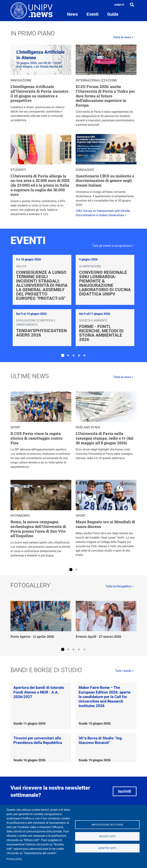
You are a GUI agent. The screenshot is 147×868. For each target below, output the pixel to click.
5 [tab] (84, 356)
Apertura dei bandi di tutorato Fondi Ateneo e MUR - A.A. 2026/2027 (39, 692)
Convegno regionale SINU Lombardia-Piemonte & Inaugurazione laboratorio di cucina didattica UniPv (105, 283)
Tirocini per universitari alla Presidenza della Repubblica (38, 740)
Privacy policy (14, 859)
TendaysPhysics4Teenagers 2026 (41, 333)
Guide (113, 14)
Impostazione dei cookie (107, 825)
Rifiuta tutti (107, 836)
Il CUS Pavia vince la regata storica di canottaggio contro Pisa (37, 438)
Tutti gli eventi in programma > (113, 246)
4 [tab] (79, 356)
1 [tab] (63, 356)
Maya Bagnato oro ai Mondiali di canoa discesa (105, 524)
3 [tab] (73, 356)
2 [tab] (68, 356)
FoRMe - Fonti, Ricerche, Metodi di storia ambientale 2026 (101, 333)
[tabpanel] (73, 301)
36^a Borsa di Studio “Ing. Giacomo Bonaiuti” (101, 740)
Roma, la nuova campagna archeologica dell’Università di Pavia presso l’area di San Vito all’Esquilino (38, 529)
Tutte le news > (123, 37)
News (72, 14)
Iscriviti (125, 791)
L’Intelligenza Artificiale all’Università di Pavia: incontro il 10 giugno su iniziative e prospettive (39, 93)
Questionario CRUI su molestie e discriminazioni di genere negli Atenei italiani (105, 181)
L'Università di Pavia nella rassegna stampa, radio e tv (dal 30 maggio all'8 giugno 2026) (105, 438)
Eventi (93, 14)
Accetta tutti (107, 848)
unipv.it (119, 5)
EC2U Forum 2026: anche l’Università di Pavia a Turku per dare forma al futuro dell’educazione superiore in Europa (105, 96)
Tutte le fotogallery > (120, 586)
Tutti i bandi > (124, 671)
